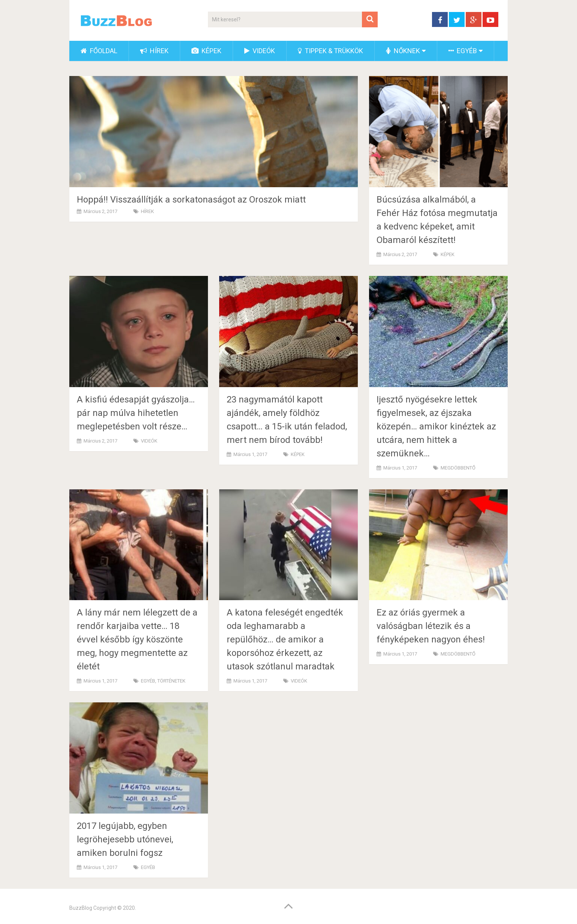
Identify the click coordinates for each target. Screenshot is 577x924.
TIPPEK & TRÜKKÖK (330, 51)
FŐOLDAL (99, 51)
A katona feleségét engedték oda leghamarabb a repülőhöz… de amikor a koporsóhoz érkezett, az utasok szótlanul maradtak (285, 639)
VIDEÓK (260, 51)
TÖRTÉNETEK (171, 681)
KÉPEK (206, 51)
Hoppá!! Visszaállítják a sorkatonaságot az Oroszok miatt (191, 200)
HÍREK (154, 51)
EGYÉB (463, 51)
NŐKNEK (403, 51)
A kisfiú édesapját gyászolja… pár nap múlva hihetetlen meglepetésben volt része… (136, 413)
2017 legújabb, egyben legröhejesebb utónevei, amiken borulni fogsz (125, 839)
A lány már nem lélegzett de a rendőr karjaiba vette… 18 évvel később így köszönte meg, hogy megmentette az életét (137, 639)
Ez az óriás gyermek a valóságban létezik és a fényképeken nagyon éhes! (431, 626)
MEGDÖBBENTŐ (458, 468)
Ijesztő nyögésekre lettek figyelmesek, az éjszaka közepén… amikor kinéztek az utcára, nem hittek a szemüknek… (436, 426)
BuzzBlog (81, 908)
